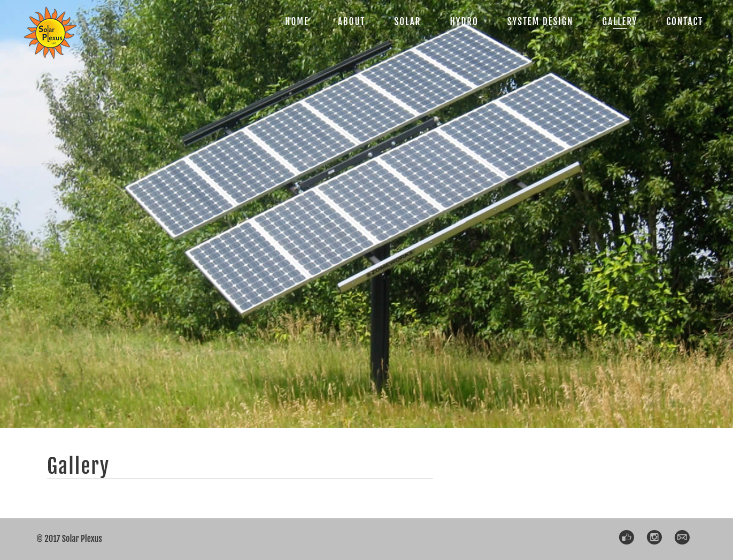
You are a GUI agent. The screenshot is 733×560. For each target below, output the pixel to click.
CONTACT (685, 22)
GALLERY (620, 22)
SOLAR (407, 22)
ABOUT (352, 22)
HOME (297, 22)
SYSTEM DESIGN (541, 22)
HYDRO (464, 22)
